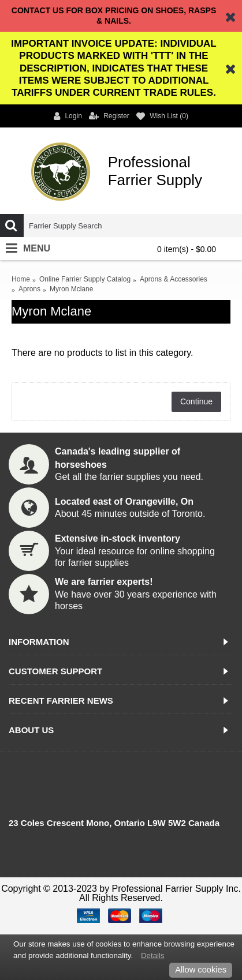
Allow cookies (201, 970)
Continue (196, 401)
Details (153, 955)
